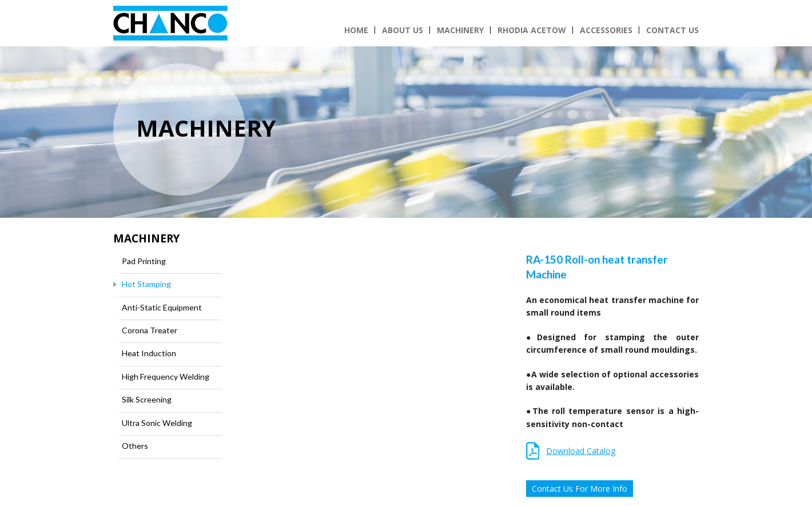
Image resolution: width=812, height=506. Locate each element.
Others (135, 446)
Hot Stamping (146, 284)
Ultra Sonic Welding (157, 423)
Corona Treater (150, 330)
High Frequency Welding (166, 376)
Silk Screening (147, 399)
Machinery (460, 30)
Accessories (606, 30)
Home (356, 30)
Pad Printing (144, 261)
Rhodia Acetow (532, 30)
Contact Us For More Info (580, 489)
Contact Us (672, 30)
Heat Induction (149, 353)
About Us (403, 30)
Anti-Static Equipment (162, 307)
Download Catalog (581, 451)
